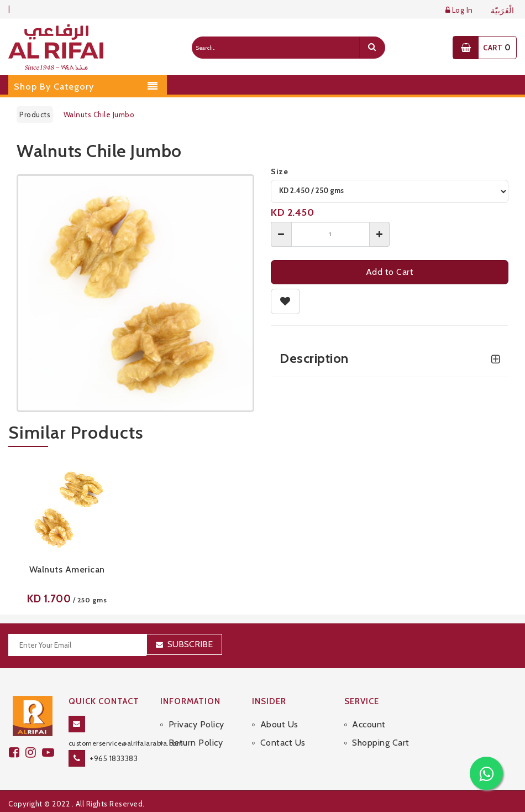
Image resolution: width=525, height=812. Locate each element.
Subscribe (190, 644)
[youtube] (50, 753)
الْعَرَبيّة (503, 11)
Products (35, 114)
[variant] (390, 191)
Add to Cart (390, 272)
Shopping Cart (381, 743)
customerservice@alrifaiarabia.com (126, 743)
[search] (372, 48)
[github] (34, 753)
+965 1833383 (114, 758)
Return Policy (196, 743)
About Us (279, 724)
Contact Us (283, 743)
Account (369, 724)
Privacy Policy (196, 724)
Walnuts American (67, 569)
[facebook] (17, 753)
